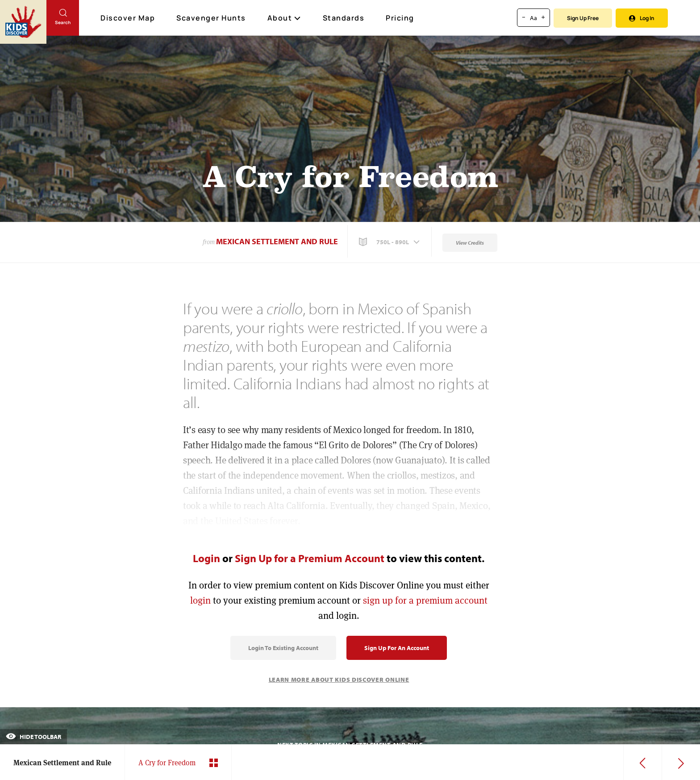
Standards (344, 18)
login (200, 600)
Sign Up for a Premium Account (310, 558)
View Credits (470, 243)
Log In (642, 18)
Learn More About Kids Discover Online (339, 680)
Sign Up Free (583, 18)
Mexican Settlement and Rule (277, 241)
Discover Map (129, 18)
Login (206, 558)
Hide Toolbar (33, 737)
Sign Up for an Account (397, 648)
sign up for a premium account (425, 600)
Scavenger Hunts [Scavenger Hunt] (212, 18)
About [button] (284, 18)
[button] (390, 242)
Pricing (400, 18)
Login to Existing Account (283, 648)
